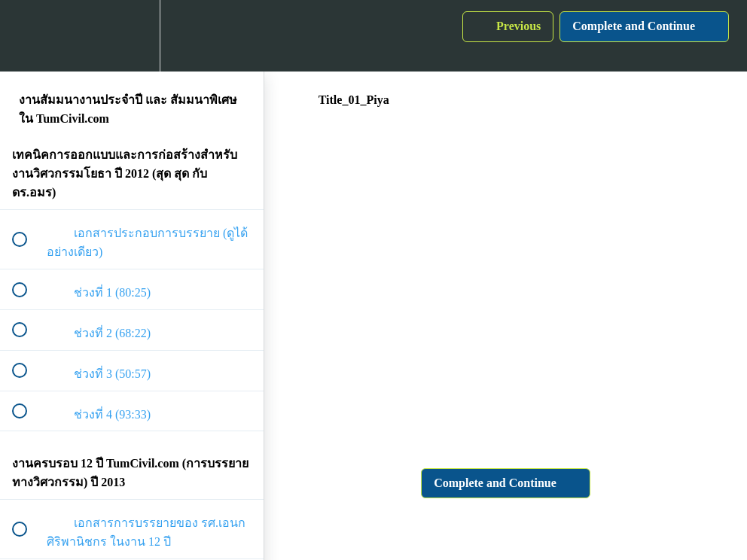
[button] (28, 36)
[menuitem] (132, 36)
